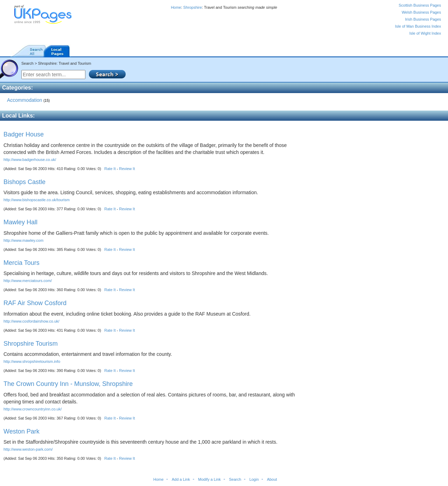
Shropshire (193, 7)
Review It (127, 169)
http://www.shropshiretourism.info (32, 361)
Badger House (24, 134)
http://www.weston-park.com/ (28, 449)
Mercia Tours (22, 263)
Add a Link (181, 479)
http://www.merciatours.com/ (28, 281)
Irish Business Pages (423, 19)
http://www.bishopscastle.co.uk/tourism (37, 200)
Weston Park (22, 431)
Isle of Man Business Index (418, 26)
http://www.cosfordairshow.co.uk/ (31, 321)
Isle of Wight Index (425, 33)
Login (254, 479)
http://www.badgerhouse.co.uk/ (30, 160)
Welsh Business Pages (421, 12)
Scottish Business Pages (420, 5)
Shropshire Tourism (31, 344)
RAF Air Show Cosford (35, 303)
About (272, 479)
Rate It (110, 169)
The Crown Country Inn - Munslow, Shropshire (68, 384)
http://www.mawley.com (23, 240)
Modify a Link (209, 479)
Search (235, 479)
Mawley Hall (20, 222)
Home (176, 7)
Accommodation (28, 100)
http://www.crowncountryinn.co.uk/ (33, 409)
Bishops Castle (24, 182)
